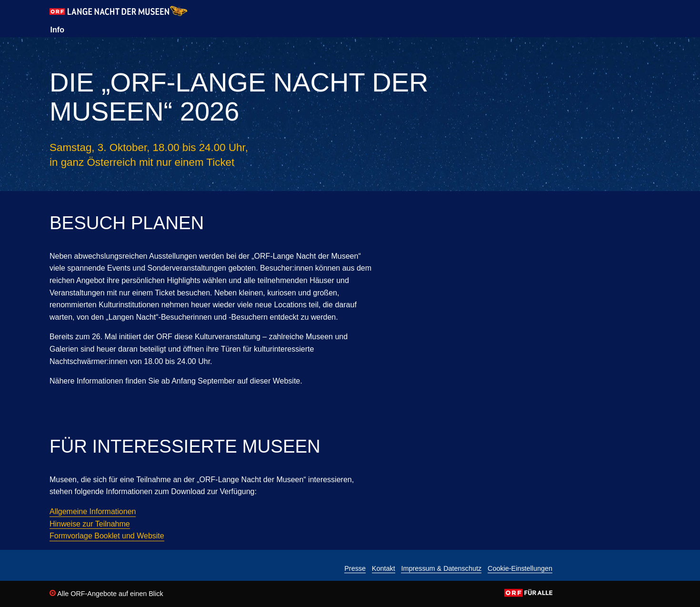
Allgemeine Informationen (93, 511)
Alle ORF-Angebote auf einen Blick (106, 594)
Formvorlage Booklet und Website (107, 536)
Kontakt (384, 569)
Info (57, 30)
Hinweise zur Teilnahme (90, 524)
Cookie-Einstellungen (520, 569)
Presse (355, 569)
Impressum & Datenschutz (441, 569)
